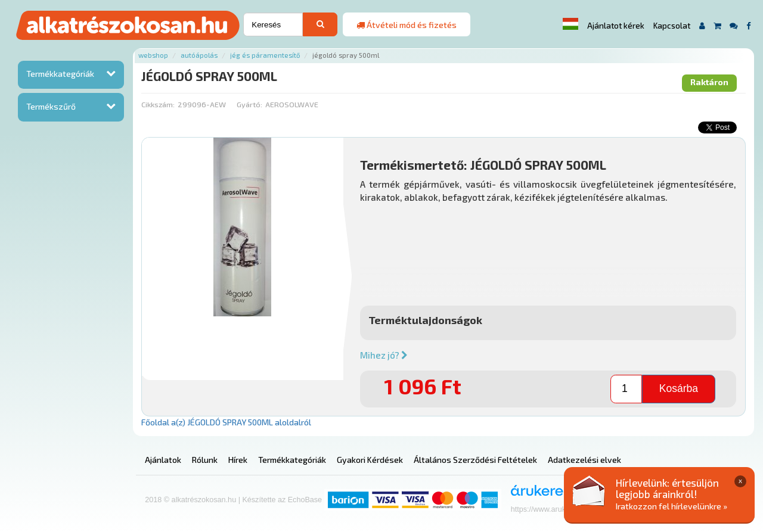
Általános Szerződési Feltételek (475, 460)
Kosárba (679, 388)
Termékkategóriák (60, 74)
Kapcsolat (672, 26)
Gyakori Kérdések (370, 460)
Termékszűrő (51, 106)
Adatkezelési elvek (584, 460)
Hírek (238, 460)
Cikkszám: (158, 104)
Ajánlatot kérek (616, 26)
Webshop (153, 55)
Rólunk (205, 460)
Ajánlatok (163, 460)
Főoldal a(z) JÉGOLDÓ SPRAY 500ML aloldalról (226, 422)
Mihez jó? (384, 355)
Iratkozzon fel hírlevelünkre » (671, 506)
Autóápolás (199, 55)
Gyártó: (249, 104)
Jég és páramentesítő (265, 55)
